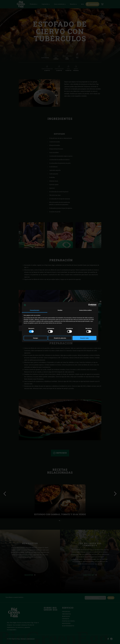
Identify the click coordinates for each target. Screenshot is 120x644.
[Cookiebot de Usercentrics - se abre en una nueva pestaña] (89, 305)
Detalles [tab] (60, 310)
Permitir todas (85, 338)
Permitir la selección (60, 338)
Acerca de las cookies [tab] (85, 310)
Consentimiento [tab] (35, 310)
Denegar (36, 338)
